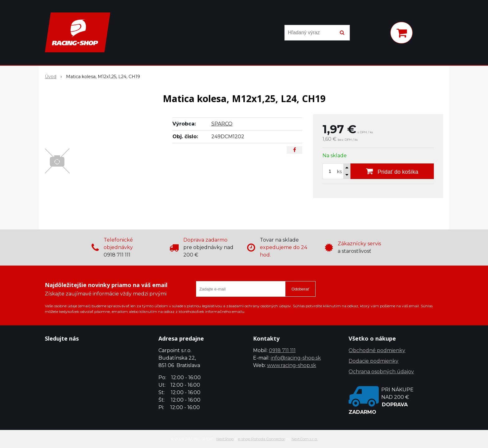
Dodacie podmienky (373, 361)
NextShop (225, 439)
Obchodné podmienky (377, 350)
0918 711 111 (282, 350)
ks (339, 172)
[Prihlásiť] (377, 34)
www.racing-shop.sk (292, 365)
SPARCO (222, 124)
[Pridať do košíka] (392, 171)
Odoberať (300, 289)
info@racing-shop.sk (296, 358)
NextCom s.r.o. (305, 439)
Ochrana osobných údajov (381, 372)
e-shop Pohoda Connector (262, 439)
